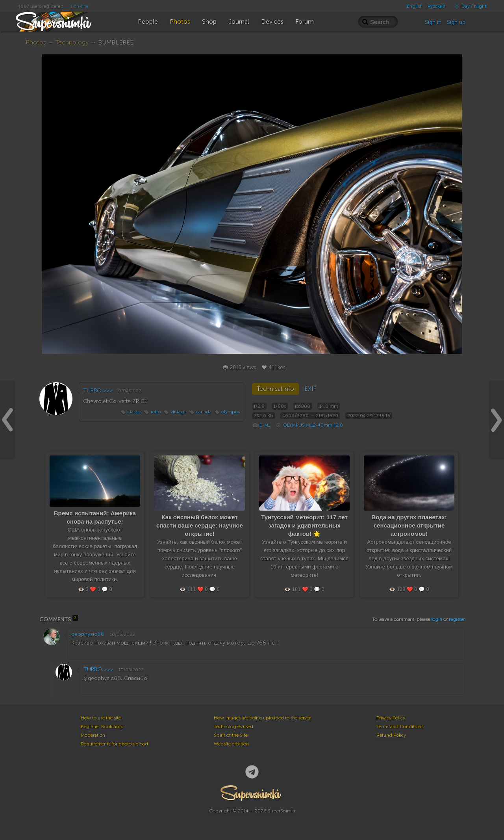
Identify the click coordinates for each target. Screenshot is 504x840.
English (415, 6)
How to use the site (101, 718)
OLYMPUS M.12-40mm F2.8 (313, 425)
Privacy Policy (391, 718)
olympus (231, 412)
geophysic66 (88, 634)
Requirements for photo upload (114, 744)
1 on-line (80, 6)
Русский (436, 6)
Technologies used (233, 727)
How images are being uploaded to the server (262, 718)
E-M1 (265, 425)
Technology (72, 42)
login (437, 619)
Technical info (275, 389)
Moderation (93, 735)
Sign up (456, 22)
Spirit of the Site (231, 735)
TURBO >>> (98, 391)
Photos (36, 42)
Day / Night (468, 6)
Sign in (433, 22)
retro (156, 412)
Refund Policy (391, 735)
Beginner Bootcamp (102, 727)
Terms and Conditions (400, 727)
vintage (178, 412)
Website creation (231, 744)
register (457, 619)
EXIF (310, 389)
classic (134, 412)
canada (204, 412)
